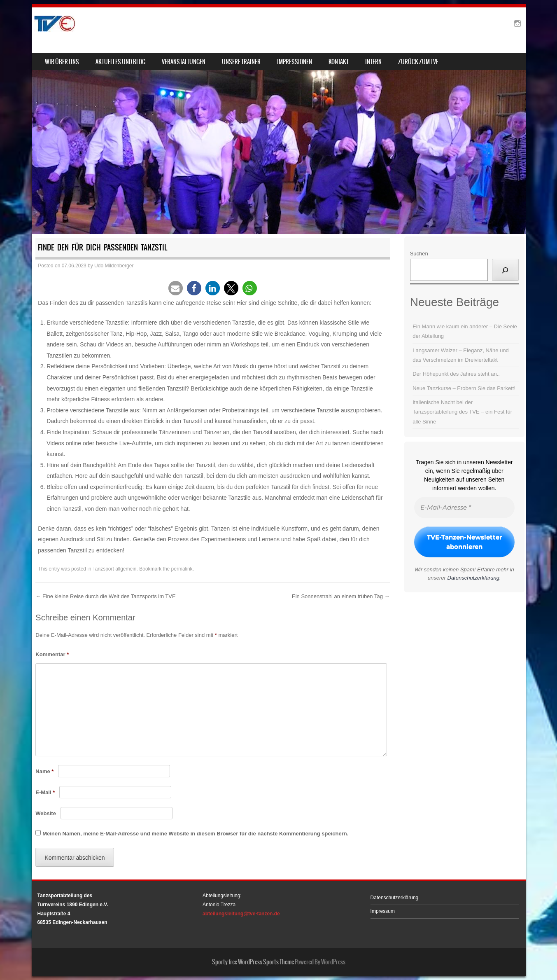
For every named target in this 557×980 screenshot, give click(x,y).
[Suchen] (505, 270)
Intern (373, 62)
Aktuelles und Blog (120, 62)
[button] (176, 288)
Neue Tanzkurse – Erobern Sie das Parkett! (464, 388)
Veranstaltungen (184, 62)
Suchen (419, 254)
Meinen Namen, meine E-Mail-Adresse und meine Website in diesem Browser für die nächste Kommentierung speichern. (195, 834)
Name (44, 771)
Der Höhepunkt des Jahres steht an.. (456, 374)
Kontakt (339, 62)
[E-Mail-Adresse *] (464, 508)
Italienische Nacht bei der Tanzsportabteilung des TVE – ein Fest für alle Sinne (462, 412)
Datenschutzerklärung (473, 578)
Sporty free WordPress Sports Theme (253, 962)
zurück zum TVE (418, 62)
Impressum (383, 911)
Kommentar (52, 654)
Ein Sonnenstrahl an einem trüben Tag (341, 596)
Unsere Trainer (241, 62)
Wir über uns (62, 62)
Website (46, 813)
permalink (182, 569)
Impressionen (295, 62)
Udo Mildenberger (114, 266)
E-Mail (45, 792)
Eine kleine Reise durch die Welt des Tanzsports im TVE (105, 596)
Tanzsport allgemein (115, 569)
